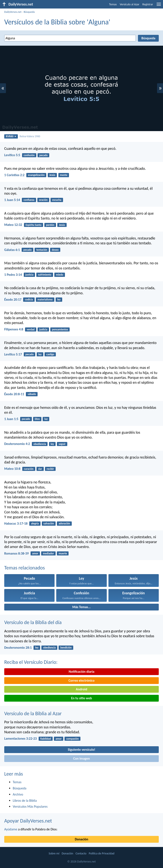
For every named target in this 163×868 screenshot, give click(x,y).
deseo (55, 250)
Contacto (81, 853)
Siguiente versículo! (81, 750)
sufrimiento (45, 275)
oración (43, 200)
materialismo (45, 299)
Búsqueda (29, 12)
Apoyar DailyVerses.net (28, 821)
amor (35, 553)
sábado (32, 394)
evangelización (36, 175)
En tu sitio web (81, 698)
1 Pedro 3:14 (13, 275)
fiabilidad (46, 739)
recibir (50, 469)
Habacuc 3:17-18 (16, 523)
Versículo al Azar (130, 4)
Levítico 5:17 (13, 354)
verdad (31, 329)
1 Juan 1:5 (11, 419)
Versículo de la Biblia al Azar (33, 713)
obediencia (40, 444)
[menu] (159, 6)
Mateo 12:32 (13, 225)
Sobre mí (54, 853)
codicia (29, 299)
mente (64, 175)
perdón (50, 225)
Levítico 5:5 (12, 155)
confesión (29, 155)
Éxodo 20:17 (13, 299)
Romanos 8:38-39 (16, 553)
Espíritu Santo (33, 225)
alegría (35, 523)
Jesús (52, 175)
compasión (72, 739)
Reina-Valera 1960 (30, 136)
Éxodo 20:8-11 (14, 394)
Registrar (148, 4)
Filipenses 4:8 (14, 329)
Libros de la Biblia (25, 801)
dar (40, 469)
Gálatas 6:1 (12, 250)
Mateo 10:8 (12, 469)
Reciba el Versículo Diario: (31, 662)
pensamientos (60, 329)
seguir (62, 444)
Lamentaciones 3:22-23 (20, 738)
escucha (57, 200)
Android (81, 689)
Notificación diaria (81, 672)
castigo (50, 354)
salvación (49, 523)
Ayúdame (11, 829)
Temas (113, 4)
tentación (42, 250)
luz (46, 419)
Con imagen (81, 758)
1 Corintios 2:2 (14, 175)
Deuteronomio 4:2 (17, 444)
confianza (29, 200)
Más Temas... (82, 607)
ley (59, 299)
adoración (64, 523)
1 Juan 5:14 (12, 200)
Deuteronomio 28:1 (18, 648)
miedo (60, 275)
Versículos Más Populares (30, 806)
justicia (29, 275)
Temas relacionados (25, 568)
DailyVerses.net (13, 12)
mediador (48, 553)
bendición (66, 648)
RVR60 (11, 136)
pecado (43, 155)
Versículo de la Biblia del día (33, 622)
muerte (63, 553)
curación (29, 469)
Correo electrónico (82, 680)
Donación (82, 839)
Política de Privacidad (101, 853)
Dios (37, 419)
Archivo (18, 794)
